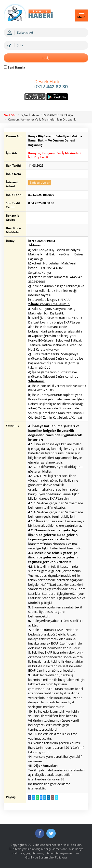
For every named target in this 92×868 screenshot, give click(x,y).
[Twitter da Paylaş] (33, 798)
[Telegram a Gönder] (45, 798)
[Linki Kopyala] (56, 798)
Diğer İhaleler (30, 115)
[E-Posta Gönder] (52, 798)
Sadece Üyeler (40, 183)
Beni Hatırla (14, 67)
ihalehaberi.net (46, 845)
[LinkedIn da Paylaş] (49, 798)
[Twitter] (51, 833)
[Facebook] (40, 833)
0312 (51, 84)
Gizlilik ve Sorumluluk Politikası (46, 857)
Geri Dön (10, 115)
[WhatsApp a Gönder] (37, 798)
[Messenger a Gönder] (41, 798)
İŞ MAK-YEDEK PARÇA (58, 115)
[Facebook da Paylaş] (30, 798)
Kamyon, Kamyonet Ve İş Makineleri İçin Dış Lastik (42, 119)
